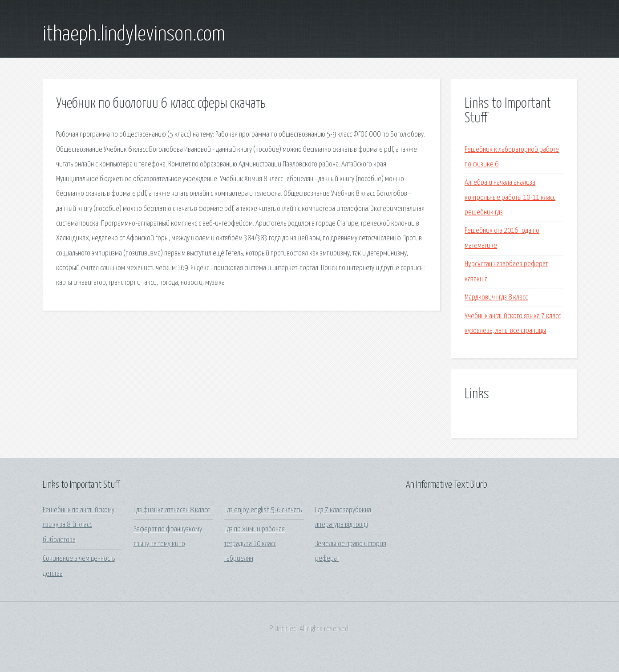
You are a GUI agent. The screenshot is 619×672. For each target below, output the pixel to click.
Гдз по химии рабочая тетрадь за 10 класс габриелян (255, 544)
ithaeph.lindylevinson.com (134, 35)
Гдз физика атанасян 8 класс (172, 510)
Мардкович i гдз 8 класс (496, 298)
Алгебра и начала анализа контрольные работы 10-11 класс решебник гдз (510, 198)
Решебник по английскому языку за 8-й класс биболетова (79, 525)
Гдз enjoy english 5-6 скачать (263, 510)
